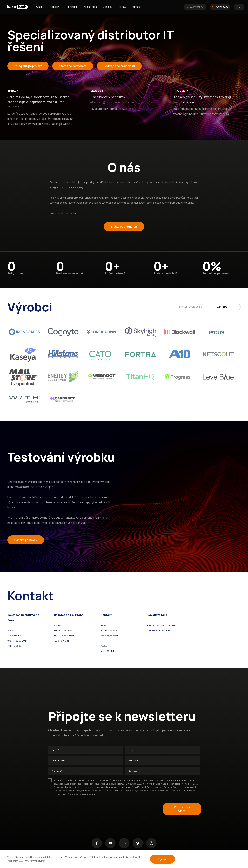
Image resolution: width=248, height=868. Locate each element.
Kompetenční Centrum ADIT (160, 631)
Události (108, 7)
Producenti (55, 7)
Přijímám (163, 859)
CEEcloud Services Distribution (162, 625)
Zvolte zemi (220, 7)
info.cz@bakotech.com (111, 651)
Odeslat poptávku (26, 540)
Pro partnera (90, 7)
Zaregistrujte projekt (28, 66)
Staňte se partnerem (73, 66)
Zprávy (122, 7)
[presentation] (74, 809)
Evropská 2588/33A (63, 631)
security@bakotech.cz (111, 636)
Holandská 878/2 (15, 636)
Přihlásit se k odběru (182, 809)
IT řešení (72, 7)
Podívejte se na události (119, 66)
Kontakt (136, 7)
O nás (39, 7)
